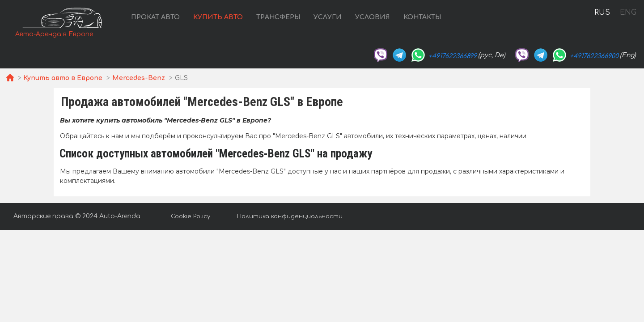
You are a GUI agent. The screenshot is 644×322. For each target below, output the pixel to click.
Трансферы (278, 17)
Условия (373, 17)
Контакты (422, 17)
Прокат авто (155, 17)
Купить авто (218, 17)
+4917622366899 (453, 56)
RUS (602, 13)
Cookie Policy (191, 216)
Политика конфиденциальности (290, 216)
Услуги (328, 17)
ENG (628, 13)
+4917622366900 (594, 56)
